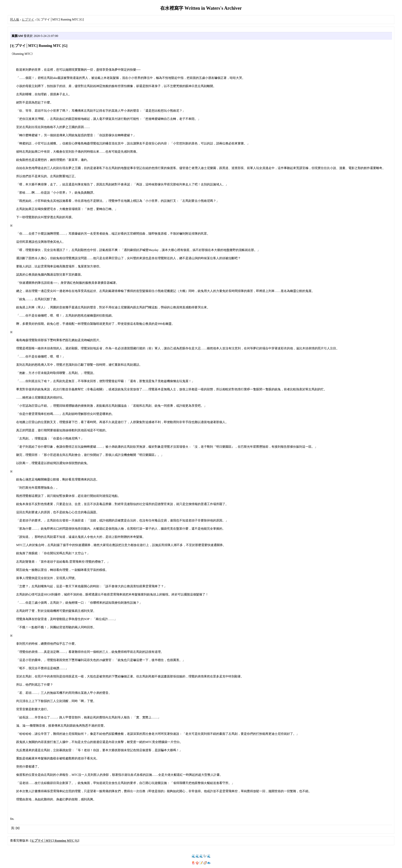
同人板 (15, 19)
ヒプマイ (28, 19)
